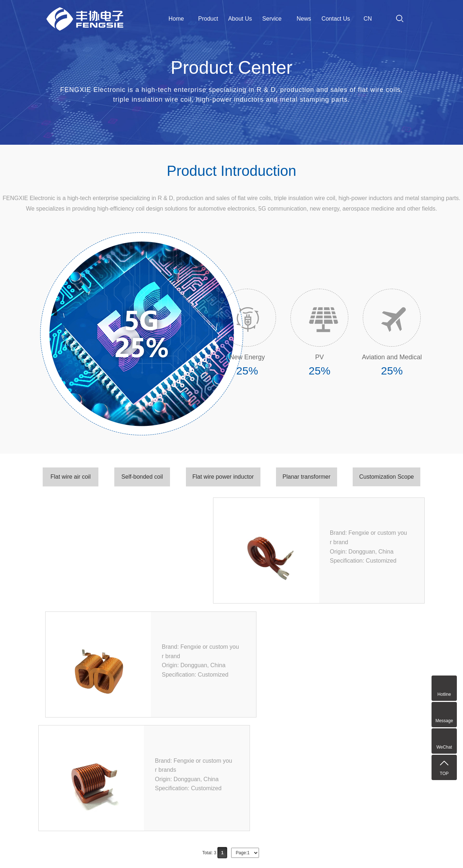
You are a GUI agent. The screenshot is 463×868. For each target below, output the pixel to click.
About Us (240, 19)
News (304, 19)
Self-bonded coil (142, 477)
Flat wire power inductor (223, 477)
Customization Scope (386, 477)
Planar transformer (307, 477)
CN (368, 19)
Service (272, 19)
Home (176, 19)
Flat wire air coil (70, 477)
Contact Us (336, 19)
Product (208, 19)
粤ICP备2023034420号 (313, 853)
